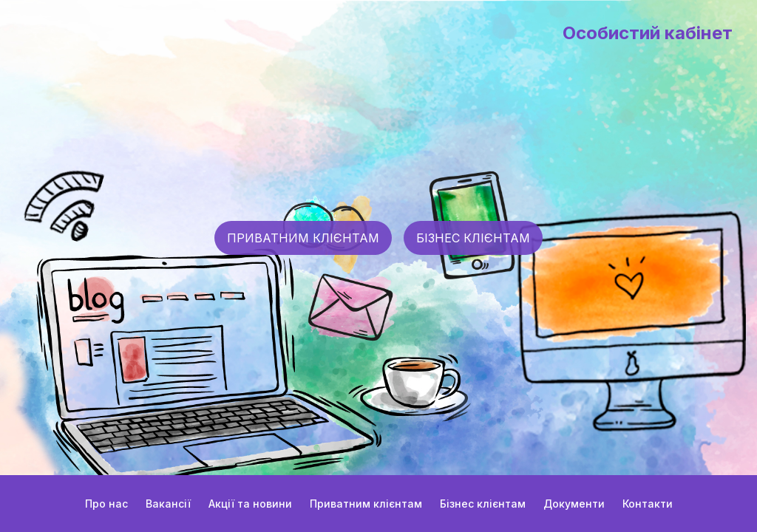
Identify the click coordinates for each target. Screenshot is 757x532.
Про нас (106, 504)
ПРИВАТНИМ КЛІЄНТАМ (303, 238)
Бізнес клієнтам (483, 504)
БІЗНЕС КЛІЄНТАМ (473, 238)
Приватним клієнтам (366, 504)
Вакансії (168, 504)
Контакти (648, 504)
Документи (574, 504)
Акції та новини (250, 504)
